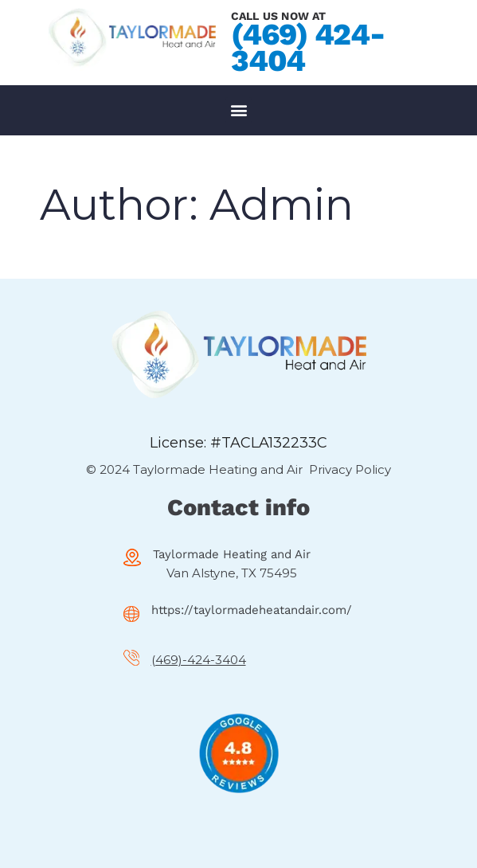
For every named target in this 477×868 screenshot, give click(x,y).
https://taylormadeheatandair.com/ (252, 610)
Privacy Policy (350, 469)
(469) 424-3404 (308, 47)
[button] (238, 110)
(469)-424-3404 (199, 660)
